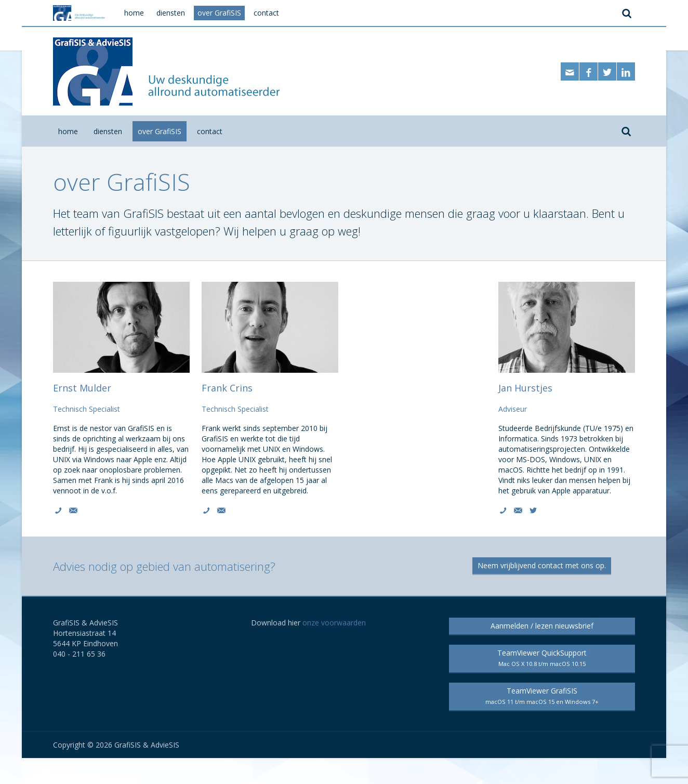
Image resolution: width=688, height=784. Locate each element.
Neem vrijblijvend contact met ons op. (542, 565)
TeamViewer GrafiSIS (542, 696)
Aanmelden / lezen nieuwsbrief (542, 626)
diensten (108, 131)
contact (210, 131)
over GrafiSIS (160, 131)
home (68, 131)
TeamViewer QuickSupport (542, 658)
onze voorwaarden (334, 623)
